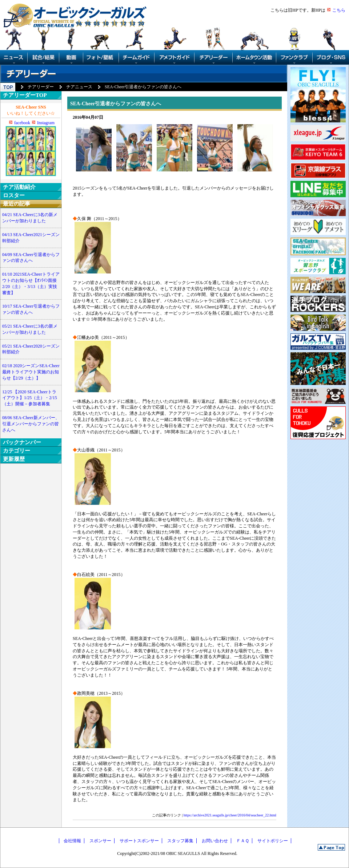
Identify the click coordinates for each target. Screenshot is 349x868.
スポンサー (100, 841)
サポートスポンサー (139, 841)
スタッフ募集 (180, 841)
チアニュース (79, 87)
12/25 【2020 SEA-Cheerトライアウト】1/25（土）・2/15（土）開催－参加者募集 (30, 398)
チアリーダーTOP (25, 95)
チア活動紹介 (19, 187)
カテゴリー (17, 451)
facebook (22, 123)
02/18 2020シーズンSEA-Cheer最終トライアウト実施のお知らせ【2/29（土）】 (31, 372)
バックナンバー (22, 442)
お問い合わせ (215, 841)
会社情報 (72, 841)
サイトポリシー (273, 841)
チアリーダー (41, 87)
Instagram (46, 123)
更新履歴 (14, 459)
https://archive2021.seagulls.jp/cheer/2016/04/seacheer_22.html (230, 815)
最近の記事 (17, 204)
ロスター (14, 195)
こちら (339, 10)
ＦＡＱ (243, 841)
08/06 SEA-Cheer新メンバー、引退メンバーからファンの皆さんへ (31, 424)
